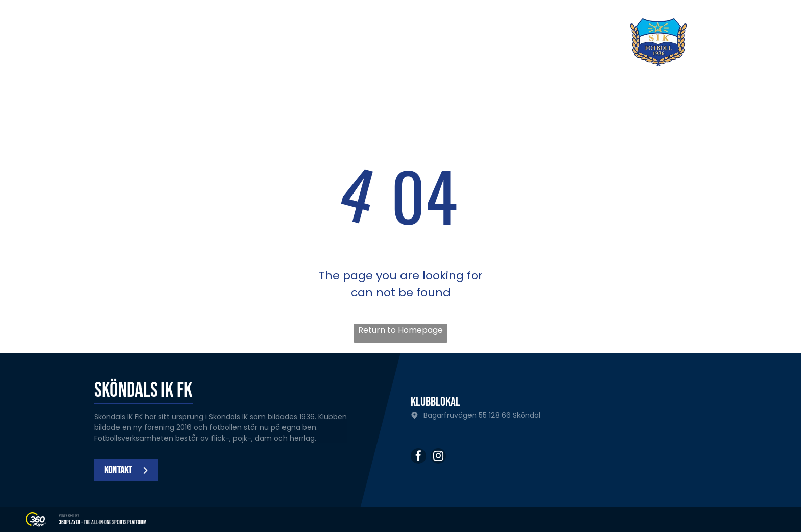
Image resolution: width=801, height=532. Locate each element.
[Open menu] (753, 42)
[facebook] (418, 457)
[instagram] (438, 457)
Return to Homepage (400, 330)
